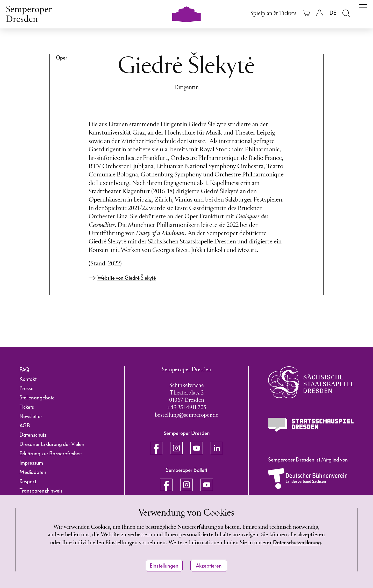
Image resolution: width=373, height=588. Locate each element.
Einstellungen (164, 566)
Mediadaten (33, 472)
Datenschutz (33, 435)
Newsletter (31, 416)
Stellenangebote (37, 398)
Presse (26, 388)
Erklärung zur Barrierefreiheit (51, 453)
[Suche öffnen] (346, 13)
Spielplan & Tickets (273, 14)
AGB (25, 426)
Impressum (31, 463)
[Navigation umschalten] (363, 12)
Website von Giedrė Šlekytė (127, 278)
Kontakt (28, 379)
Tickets (27, 407)
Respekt (28, 481)
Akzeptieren (209, 566)
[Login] (320, 13)
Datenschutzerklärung (297, 542)
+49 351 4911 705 (187, 408)
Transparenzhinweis (41, 491)
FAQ (24, 370)
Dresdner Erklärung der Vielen (52, 444)
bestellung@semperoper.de (187, 415)
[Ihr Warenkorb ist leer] (306, 13)
